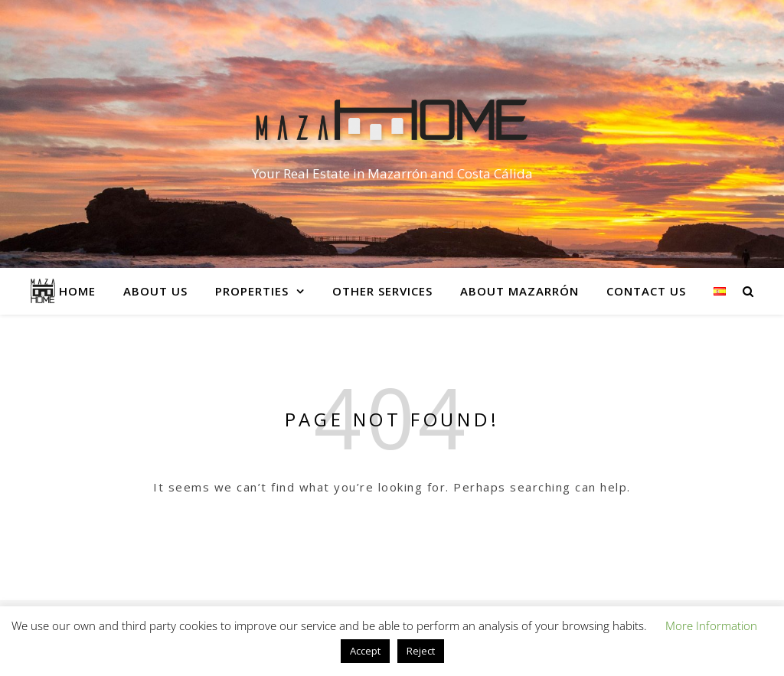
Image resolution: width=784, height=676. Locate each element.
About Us (155, 291)
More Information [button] (711, 625)
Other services (382, 291)
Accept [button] (365, 651)
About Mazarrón (519, 291)
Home (77, 291)
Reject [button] (421, 651)
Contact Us (646, 291)
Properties (252, 291)
